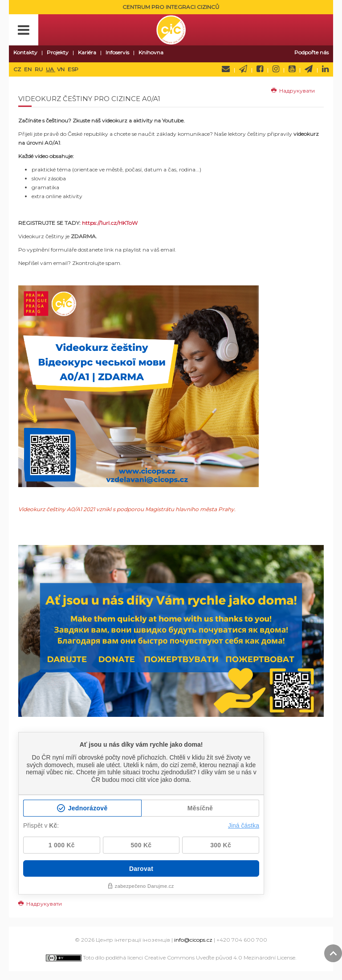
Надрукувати (293, 91)
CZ (18, 69)
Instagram (276, 69)
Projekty (58, 52)
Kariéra (87, 52)
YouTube (292, 69)
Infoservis (117, 52)
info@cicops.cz (193, 940)
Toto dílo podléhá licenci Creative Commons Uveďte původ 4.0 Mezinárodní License (171, 958)
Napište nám (226, 69)
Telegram (309, 69)
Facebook (260, 69)
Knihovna (151, 52)
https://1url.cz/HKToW (110, 223)
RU (39, 69)
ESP (73, 69)
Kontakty (25, 52)
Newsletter (243, 69)
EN (28, 69)
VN (61, 69)
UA (51, 69)
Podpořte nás (311, 52)
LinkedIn (325, 69)
